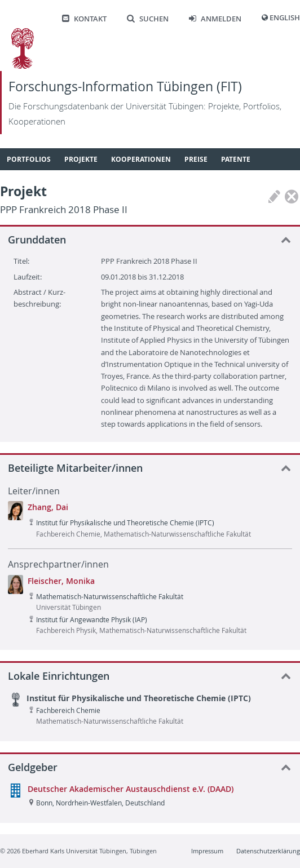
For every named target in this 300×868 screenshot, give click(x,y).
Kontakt (84, 19)
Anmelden (215, 19)
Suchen (148, 19)
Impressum (207, 851)
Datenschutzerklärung (268, 851)
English (285, 18)
